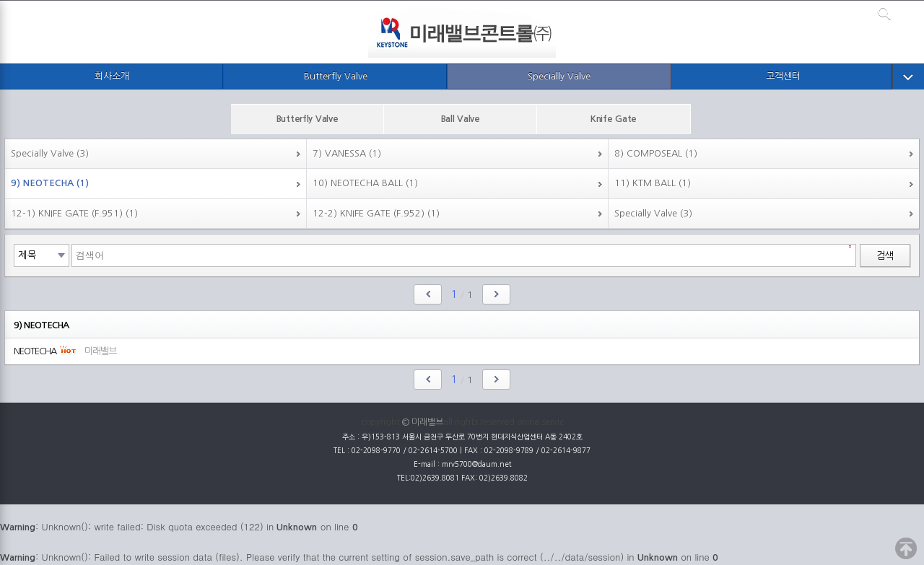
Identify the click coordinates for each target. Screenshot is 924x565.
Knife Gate (614, 119)
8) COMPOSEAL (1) (656, 153)
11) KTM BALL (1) (653, 183)
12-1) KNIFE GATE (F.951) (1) (74, 213)
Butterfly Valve (336, 76)
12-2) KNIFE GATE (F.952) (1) (376, 213)
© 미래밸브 (423, 422)
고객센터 (783, 76)
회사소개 (112, 76)
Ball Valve (461, 119)
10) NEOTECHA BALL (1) (365, 183)
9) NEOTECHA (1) (50, 183)
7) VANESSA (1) (347, 153)
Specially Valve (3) (50, 153)
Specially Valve (559, 76)
